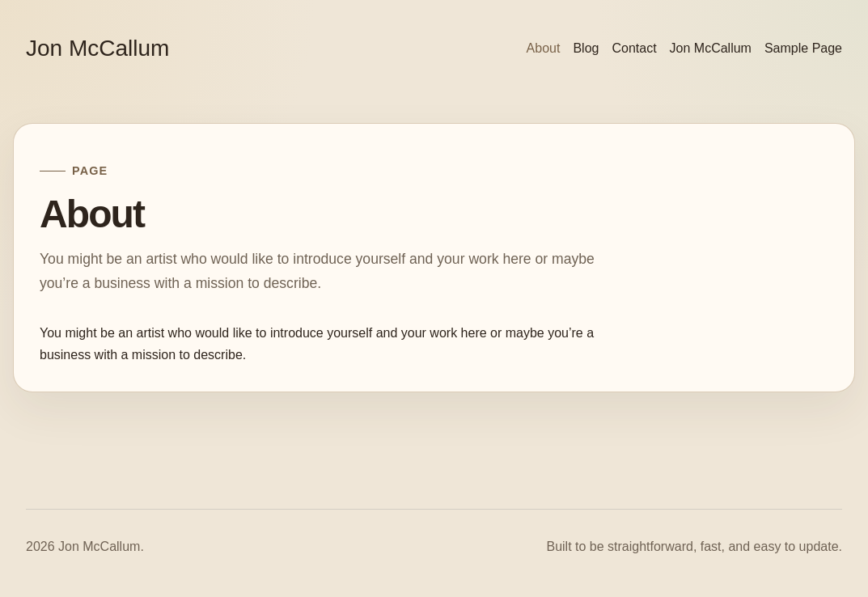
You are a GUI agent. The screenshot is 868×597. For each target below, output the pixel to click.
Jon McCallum (97, 48)
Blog (586, 48)
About (544, 48)
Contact (634, 48)
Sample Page (803, 48)
